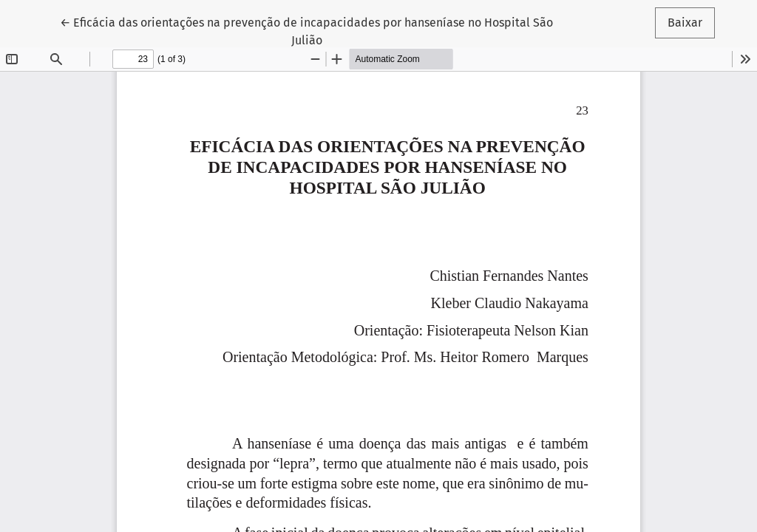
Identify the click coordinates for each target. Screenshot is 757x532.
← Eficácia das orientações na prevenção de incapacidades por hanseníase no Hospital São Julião (306, 30)
